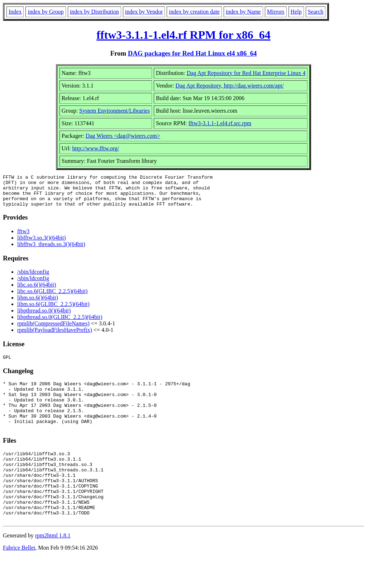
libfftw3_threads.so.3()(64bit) (51, 251)
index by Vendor (144, 12)
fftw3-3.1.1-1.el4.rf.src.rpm (220, 123)
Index (15, 12)
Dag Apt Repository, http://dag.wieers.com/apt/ (230, 86)
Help (296, 12)
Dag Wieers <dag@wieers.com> (123, 136)
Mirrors (276, 12)
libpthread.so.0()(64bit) (44, 317)
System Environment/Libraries (115, 111)
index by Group (46, 12)
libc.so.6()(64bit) (37, 291)
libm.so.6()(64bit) (38, 304)
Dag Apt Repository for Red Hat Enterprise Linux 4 (246, 73)
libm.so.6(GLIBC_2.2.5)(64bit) (53, 311)
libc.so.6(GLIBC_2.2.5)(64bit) (52, 298)
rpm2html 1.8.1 (53, 567)
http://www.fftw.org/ (96, 148)
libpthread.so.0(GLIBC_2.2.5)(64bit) (60, 323)
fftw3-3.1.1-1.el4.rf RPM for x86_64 (183, 35)
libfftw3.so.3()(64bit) (42, 244)
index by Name (243, 12)
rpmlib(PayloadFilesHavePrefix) (55, 336)
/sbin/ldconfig (33, 278)
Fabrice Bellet (19, 579)
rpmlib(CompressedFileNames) (53, 330)
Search (316, 12)
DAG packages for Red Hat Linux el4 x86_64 (192, 53)
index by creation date (194, 12)
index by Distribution (94, 12)
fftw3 (23, 238)
